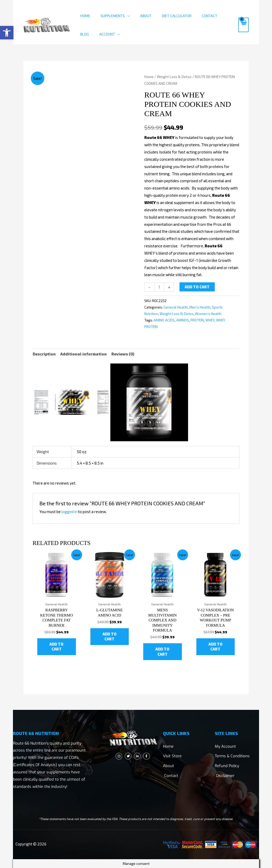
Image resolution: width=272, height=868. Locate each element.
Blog (85, 34)
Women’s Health (208, 314)
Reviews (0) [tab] (123, 354)
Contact (210, 16)
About (146, 16)
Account (107, 34)
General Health (176, 307)
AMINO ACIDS (164, 320)
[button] (7, 33)
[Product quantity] (159, 287)
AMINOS (182, 320)
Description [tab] (44, 354)
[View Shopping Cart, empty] (244, 25)
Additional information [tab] (84, 354)
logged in (69, 512)
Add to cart (197, 287)
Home (85, 16)
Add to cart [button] (56, 647)
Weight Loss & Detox (174, 77)
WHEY (210, 320)
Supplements (113, 16)
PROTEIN (197, 320)
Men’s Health (200, 307)
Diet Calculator (177, 16)
